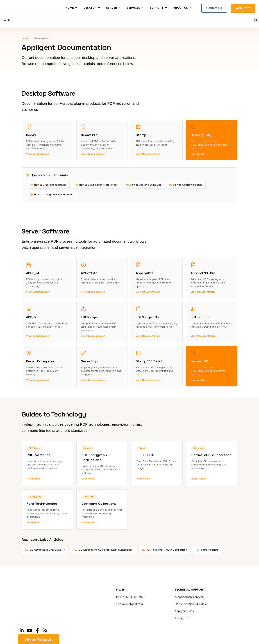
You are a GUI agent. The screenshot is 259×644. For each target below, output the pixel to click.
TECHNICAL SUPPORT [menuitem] (190, 590)
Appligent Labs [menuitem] (184, 611)
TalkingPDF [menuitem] (182, 618)
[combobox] (127, 20)
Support (157, 8)
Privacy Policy (79, 640)
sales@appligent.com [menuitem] (129, 604)
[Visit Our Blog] (45, 605)
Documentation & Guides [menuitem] (190, 604)
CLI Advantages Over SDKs (45, 550)
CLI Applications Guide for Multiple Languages (104, 550)
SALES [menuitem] (120, 590)
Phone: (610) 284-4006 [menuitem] (131, 597)
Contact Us (214, 8)
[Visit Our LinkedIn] (22, 605)
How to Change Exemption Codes (51, 194)
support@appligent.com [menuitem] (190, 597)
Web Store (243, 8)
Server (112, 8)
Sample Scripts (208, 550)
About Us (180, 8)
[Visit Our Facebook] (37, 605)
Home (70, 8)
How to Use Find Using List (143, 185)
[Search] (257, 20)
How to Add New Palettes (186, 185)
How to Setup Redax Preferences (96, 185)
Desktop (90, 8)
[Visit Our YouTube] (29, 605)
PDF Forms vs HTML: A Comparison (165, 550)
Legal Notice (61, 640)
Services (133, 8)
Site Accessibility (101, 640)
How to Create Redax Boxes (48, 185)
